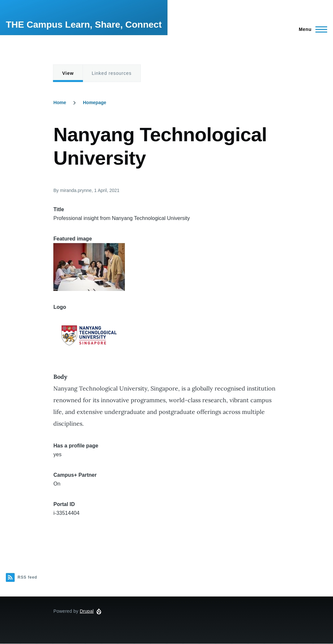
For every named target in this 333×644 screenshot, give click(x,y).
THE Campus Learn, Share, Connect (84, 25)
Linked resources (112, 73)
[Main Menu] (311, 29)
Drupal (87, 611)
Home (60, 103)
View (68, 73)
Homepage (95, 103)
